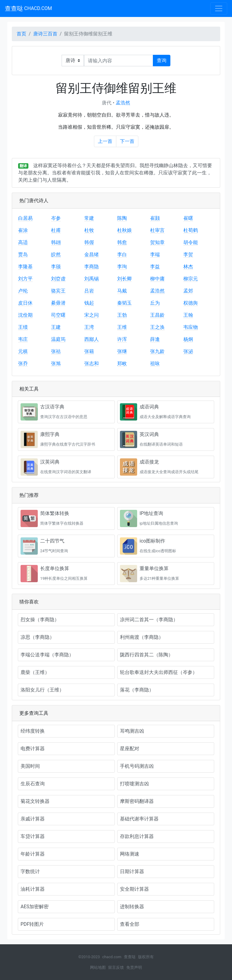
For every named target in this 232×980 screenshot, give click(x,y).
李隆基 (25, 267)
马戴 (122, 291)
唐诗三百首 (45, 34)
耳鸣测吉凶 (132, 731)
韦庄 (23, 339)
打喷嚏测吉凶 (134, 784)
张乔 (23, 363)
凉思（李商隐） (37, 637)
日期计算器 (132, 871)
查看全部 (130, 924)
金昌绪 (92, 254)
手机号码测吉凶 (137, 766)
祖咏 (155, 363)
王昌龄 (157, 315)
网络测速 (130, 854)
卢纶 (23, 291)
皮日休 (25, 303)
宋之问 (92, 315)
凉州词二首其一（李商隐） (149, 620)
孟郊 (188, 291)
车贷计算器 (33, 836)
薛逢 (155, 339)
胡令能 (191, 242)
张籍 (89, 351)
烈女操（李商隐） (40, 620)
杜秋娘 (124, 230)
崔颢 (155, 218)
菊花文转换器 (35, 801)
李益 (155, 267)
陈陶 (122, 218)
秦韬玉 (124, 303)
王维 (122, 327)
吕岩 (89, 291)
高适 (23, 242)
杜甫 (56, 230)
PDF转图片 (32, 924)
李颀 (56, 267)
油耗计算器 (33, 889)
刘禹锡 (92, 279)
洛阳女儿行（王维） (42, 690)
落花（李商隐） (137, 690)
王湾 (89, 327)
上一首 (105, 141)
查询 (162, 60)
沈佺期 (25, 315)
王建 (56, 327)
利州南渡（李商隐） (142, 637)
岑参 (56, 218)
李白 (122, 254)
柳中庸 (157, 279)
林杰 (188, 267)
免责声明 (134, 967)
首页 (21, 34)
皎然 (56, 254)
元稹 (23, 351)
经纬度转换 (33, 731)
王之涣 (157, 327)
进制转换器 (132, 907)
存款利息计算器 (137, 836)
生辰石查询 (33, 784)
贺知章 (157, 242)
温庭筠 (58, 339)
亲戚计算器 (33, 819)
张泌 (188, 351)
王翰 (188, 315)
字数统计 (30, 871)
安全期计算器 (134, 889)
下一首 (127, 141)
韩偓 (89, 242)
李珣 (122, 267)
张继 (122, 351)
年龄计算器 (33, 854)
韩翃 (56, 242)
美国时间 (30, 766)
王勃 (122, 315)
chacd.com (112, 957)
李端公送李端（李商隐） (47, 655)
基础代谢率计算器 (139, 819)
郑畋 (122, 363)
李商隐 (92, 267)
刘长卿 (124, 279)
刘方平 (25, 279)
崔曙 (188, 218)
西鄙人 (92, 339)
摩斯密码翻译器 (137, 801)
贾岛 (23, 254)
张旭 (56, 363)
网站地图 (98, 967)
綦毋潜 (58, 303)
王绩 (23, 327)
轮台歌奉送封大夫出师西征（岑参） (159, 672)
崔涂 (23, 230)
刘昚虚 (58, 279)
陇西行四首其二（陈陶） (147, 655)
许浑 (122, 339)
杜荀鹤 (191, 230)
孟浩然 (123, 103)
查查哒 (28, 8)
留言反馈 (116, 967)
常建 (89, 218)
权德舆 (191, 303)
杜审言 (157, 230)
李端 (155, 254)
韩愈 (122, 242)
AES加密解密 (35, 907)
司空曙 (58, 315)
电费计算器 (33, 749)
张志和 (92, 363)
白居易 (25, 218)
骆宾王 (58, 291)
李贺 (188, 254)
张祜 (56, 351)
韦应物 (191, 327)
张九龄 (157, 351)
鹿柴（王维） (35, 672)
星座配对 (130, 749)
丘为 (155, 303)
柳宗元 (191, 279)
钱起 (89, 303)
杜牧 (89, 230)
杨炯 (188, 339)
